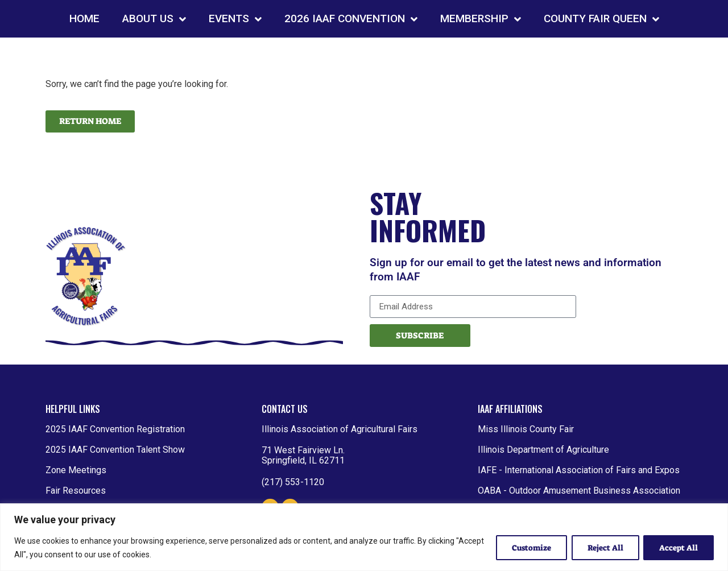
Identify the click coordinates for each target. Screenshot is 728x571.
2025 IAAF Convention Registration (115, 429)
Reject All (603, 548)
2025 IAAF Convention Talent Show (115, 450)
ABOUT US (154, 19)
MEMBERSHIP (481, 19)
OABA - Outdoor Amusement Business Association (579, 491)
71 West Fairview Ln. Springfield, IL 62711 (303, 455)
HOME (84, 18)
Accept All (678, 548)
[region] (364, 537)
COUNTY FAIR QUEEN (601, 19)
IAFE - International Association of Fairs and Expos (579, 470)
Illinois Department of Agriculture (543, 450)
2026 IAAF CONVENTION (351, 19)
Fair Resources (76, 491)
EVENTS (235, 19)
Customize (528, 548)
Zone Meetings (76, 470)
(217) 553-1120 (293, 482)
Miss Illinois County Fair (526, 429)
